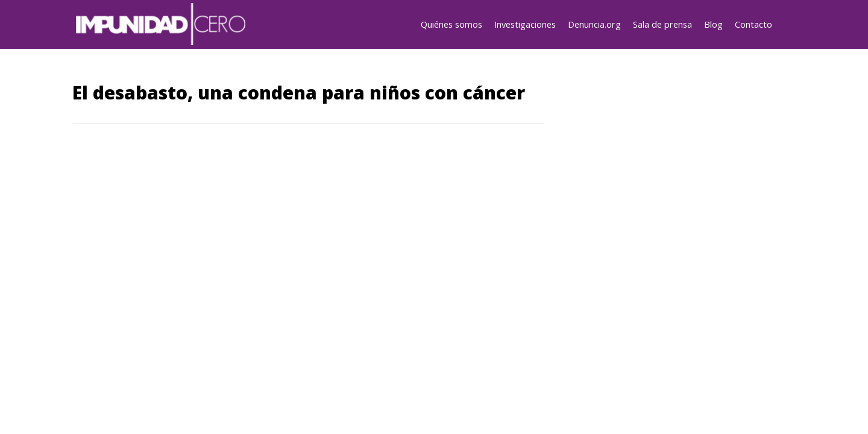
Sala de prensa (662, 24)
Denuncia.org (594, 24)
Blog (713, 24)
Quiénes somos (451, 24)
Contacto (753, 24)
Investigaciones (525, 24)
